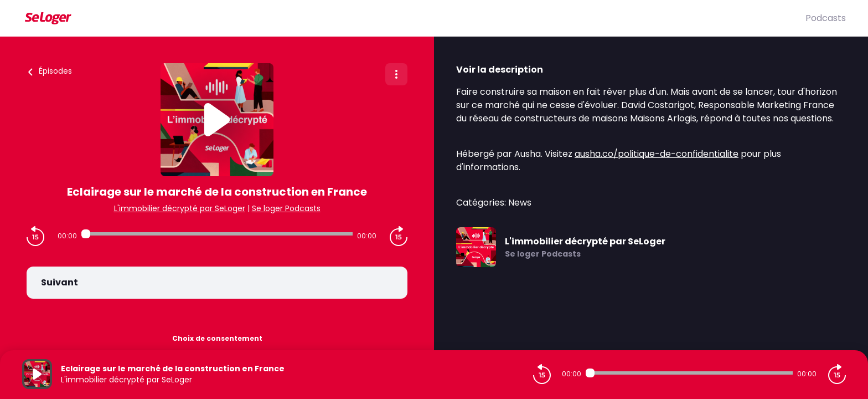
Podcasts (826, 18)
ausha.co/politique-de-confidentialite (657, 154)
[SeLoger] (414, 18)
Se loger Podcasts (286, 208)
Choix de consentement (217, 338)
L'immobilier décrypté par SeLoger (180, 208)
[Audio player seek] (217, 234)
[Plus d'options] (396, 74)
